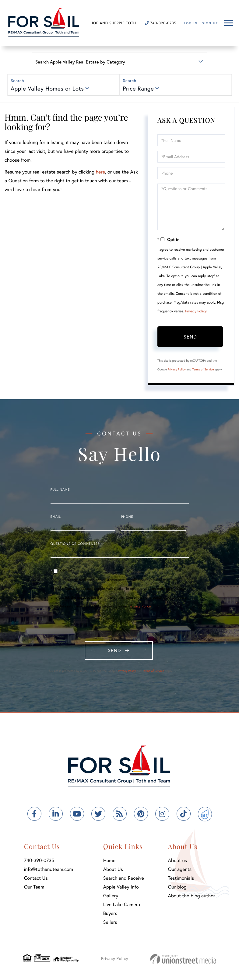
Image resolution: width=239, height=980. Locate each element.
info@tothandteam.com (49, 870)
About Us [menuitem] (113, 870)
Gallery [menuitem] (111, 897)
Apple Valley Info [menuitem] (121, 888)
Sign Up (210, 23)
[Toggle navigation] (228, 23)
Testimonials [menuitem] (181, 879)
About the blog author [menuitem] (192, 897)
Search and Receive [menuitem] (124, 879)
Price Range (139, 89)
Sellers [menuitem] (110, 923)
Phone (127, 517)
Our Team (34, 888)
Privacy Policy (196, 311)
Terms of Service (203, 369)
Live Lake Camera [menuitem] (122, 905)
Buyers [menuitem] (110, 914)
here (100, 172)
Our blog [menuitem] (177, 888)
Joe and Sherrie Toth (114, 23)
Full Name (60, 490)
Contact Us (36, 879)
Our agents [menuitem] (180, 870)
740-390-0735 (161, 23)
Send (190, 337)
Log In (191, 23)
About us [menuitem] (178, 861)
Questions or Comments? (75, 544)
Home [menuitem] (109, 861)
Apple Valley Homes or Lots (47, 89)
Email (56, 517)
